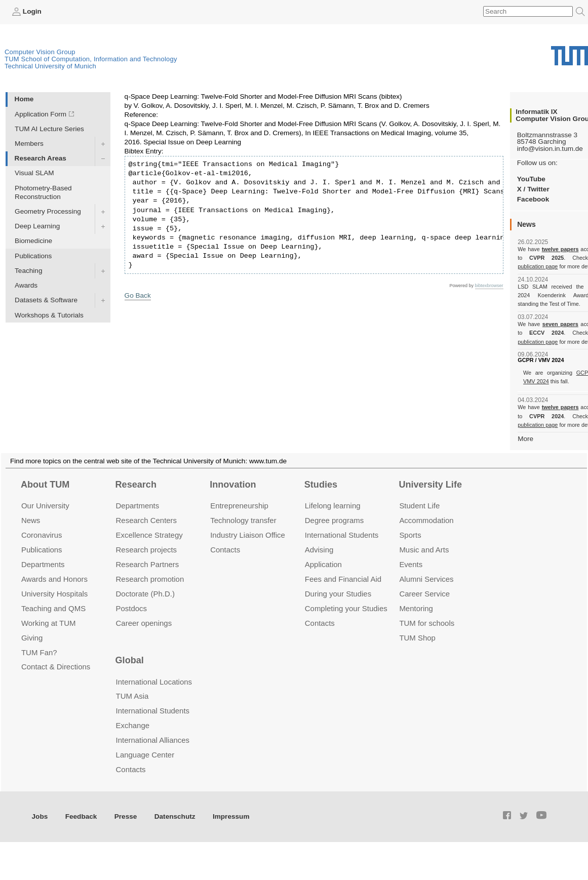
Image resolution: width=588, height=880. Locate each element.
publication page (538, 266)
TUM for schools (427, 623)
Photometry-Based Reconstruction (43, 192)
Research (136, 485)
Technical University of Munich (50, 66)
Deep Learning (37, 226)
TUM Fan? (39, 652)
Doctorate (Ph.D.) (145, 594)
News (31, 520)
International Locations (154, 682)
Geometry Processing (48, 211)
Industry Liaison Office (248, 535)
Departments (43, 564)
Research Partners (148, 564)
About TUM (45, 485)
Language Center (145, 755)
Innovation (233, 485)
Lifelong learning (333, 506)
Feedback (81, 816)
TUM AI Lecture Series (49, 129)
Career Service (424, 594)
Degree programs (334, 520)
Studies (321, 485)
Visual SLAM (34, 173)
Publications (33, 256)
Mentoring (416, 608)
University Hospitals (54, 594)
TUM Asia (132, 696)
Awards (26, 285)
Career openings (144, 623)
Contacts (225, 550)
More (525, 439)
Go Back (138, 295)
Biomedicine (33, 241)
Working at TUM (48, 623)
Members (29, 144)
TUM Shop (417, 638)
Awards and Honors (54, 579)
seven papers (560, 324)
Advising (319, 550)
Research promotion (150, 579)
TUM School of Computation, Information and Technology (91, 59)
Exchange (133, 725)
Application (323, 564)
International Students (342, 535)
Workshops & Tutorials (49, 315)
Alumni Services (426, 579)
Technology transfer (243, 520)
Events (411, 564)
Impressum (231, 816)
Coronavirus (42, 535)
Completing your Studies (346, 608)
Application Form (41, 114)
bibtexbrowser (489, 286)
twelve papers (560, 249)
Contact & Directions (56, 667)
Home (24, 99)
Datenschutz (175, 816)
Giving (32, 638)
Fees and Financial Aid (343, 579)
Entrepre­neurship (239, 506)
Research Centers (147, 520)
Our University (45, 506)
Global (130, 660)
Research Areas (41, 158)
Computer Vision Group (40, 52)
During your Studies (338, 594)
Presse (126, 816)
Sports (410, 535)
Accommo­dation (426, 520)
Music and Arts (424, 550)
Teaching (28, 271)
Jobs (40, 816)
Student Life (419, 506)
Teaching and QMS (53, 608)
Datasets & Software (46, 300)
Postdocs (132, 608)
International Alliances (153, 740)
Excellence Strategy (149, 535)
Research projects (147, 550)
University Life (430, 485)
